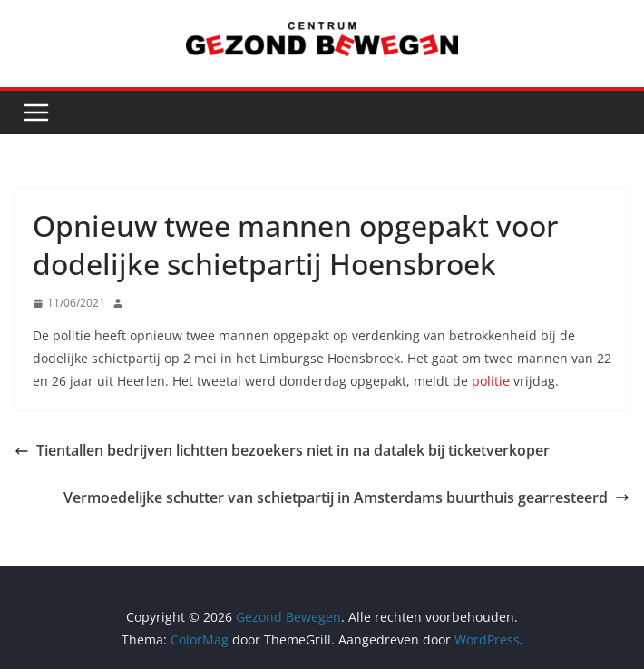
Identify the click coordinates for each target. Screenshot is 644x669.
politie (491, 381)
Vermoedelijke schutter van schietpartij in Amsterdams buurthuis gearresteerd (346, 497)
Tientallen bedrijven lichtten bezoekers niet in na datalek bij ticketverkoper (282, 450)
